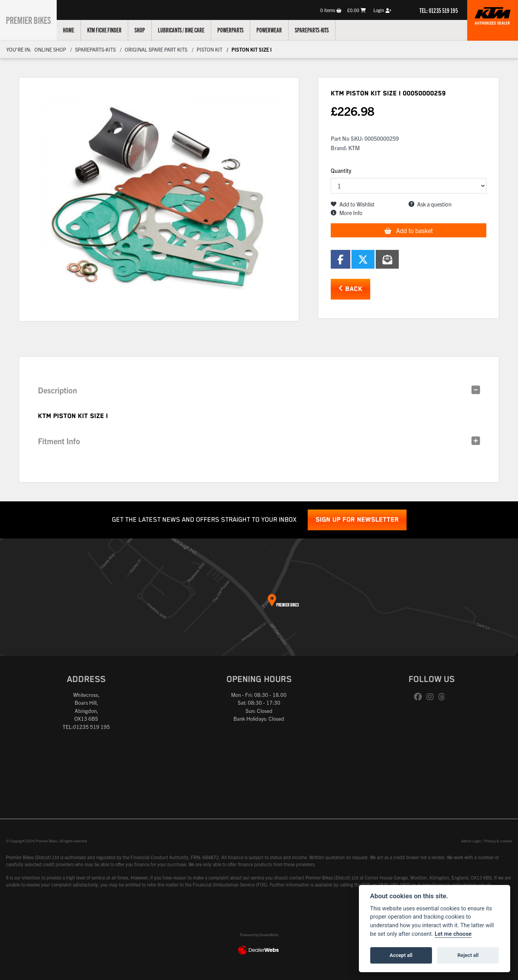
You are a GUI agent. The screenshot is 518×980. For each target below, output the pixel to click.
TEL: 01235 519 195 (439, 10)
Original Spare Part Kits (156, 49)
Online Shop (50, 49)
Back (350, 289)
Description (57, 390)
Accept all (401, 955)
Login (382, 10)
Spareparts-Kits (320, 30)
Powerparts (238, 30)
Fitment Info (59, 441)
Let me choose (453, 934)
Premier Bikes (32, 19)
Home (76, 30)
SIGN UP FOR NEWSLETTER (357, 520)
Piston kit (210, 49)
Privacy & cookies (498, 841)
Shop (148, 30)
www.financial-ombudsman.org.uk (456, 884)
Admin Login (471, 841)
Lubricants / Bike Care (189, 30)
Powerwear (277, 30)
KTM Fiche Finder (112, 30)
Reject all (468, 955)
